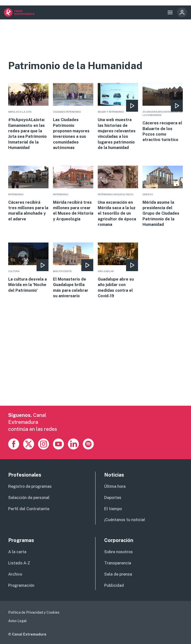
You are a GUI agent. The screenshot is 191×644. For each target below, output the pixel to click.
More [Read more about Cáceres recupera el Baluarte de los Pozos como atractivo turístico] (163, 113)
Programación (21, 585)
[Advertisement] (95, 371)
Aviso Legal (17, 621)
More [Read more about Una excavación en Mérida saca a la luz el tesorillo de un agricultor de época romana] (118, 197)
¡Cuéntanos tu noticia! (125, 520)
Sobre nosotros (119, 552)
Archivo (15, 574)
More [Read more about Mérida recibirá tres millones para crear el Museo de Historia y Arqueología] (73, 194)
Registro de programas (30, 486)
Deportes (113, 498)
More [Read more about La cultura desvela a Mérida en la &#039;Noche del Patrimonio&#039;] (28, 268)
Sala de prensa (118, 574)
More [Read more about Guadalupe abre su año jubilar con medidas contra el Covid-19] (118, 271)
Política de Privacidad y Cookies (34, 612)
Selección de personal (29, 498)
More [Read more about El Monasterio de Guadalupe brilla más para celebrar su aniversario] (73, 271)
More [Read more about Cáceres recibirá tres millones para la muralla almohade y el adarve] (28, 194)
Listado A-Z (19, 563)
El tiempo (113, 509)
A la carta (17, 552)
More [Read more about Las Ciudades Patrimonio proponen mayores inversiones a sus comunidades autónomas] (73, 117)
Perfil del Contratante (29, 509)
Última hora (115, 486)
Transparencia (118, 563)
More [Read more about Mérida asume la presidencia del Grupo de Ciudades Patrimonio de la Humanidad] (163, 197)
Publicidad (114, 585)
